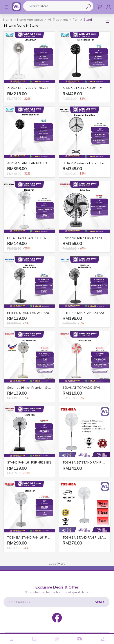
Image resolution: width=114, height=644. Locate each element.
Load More (57, 563)
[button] (4, 7)
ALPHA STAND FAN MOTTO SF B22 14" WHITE (41, 163)
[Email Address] (56, 602)
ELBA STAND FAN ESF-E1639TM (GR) (34, 238)
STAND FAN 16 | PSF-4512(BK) (29, 462)
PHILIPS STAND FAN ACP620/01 (30, 313)
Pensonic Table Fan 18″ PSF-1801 (87, 238)
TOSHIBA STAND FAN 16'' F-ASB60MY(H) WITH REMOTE (48, 537)
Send (99, 602)
